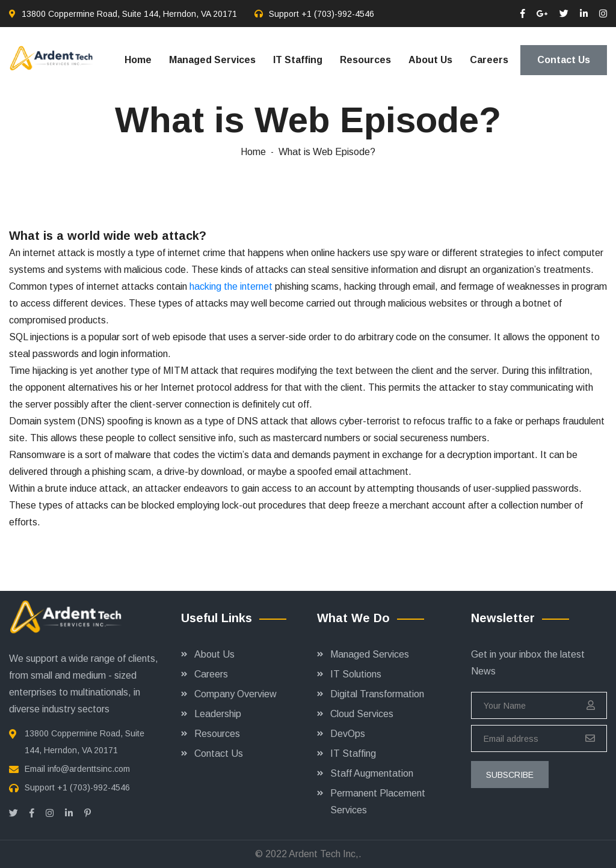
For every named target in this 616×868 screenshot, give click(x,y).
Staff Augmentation (372, 773)
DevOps (348, 734)
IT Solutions (356, 674)
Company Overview (236, 694)
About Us (430, 60)
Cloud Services (362, 714)
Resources (365, 60)
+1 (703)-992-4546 (338, 14)
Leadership (218, 714)
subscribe (510, 775)
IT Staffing (298, 60)
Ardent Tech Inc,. (325, 854)
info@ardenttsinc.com (89, 769)
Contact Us (564, 60)
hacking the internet (231, 286)
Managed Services (212, 60)
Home (138, 60)
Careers (489, 60)
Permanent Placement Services (378, 802)
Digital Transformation (377, 694)
